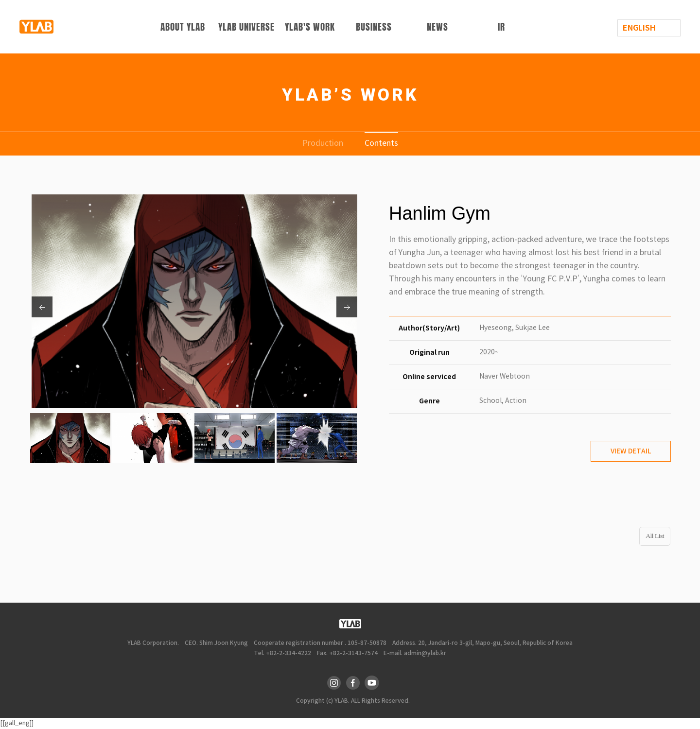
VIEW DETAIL (631, 451)
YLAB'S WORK (310, 27)
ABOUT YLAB (183, 27)
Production (323, 143)
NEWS (437, 27)
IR (501, 27)
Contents (381, 143)
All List (655, 536)
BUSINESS (374, 27)
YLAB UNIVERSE (246, 27)
